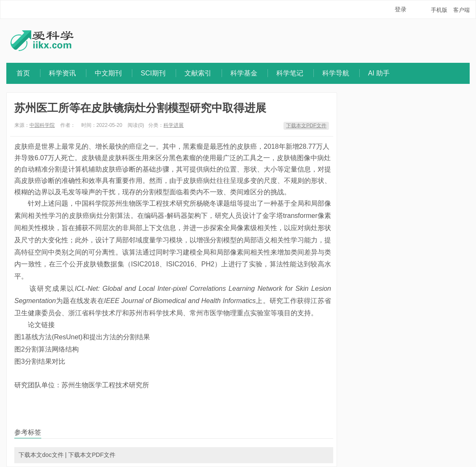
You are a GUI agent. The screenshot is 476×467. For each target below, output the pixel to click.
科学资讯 (62, 73)
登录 (401, 9)
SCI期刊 (153, 73)
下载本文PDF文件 (306, 126)
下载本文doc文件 (41, 455)
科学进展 (174, 125)
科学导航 (336, 73)
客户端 (461, 10)
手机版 (439, 10)
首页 (23, 73)
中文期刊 (108, 73)
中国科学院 (42, 125)
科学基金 (244, 73)
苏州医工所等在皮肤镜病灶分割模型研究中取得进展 (140, 108)
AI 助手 (379, 73)
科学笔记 (290, 73)
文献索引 (198, 73)
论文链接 (41, 325)
